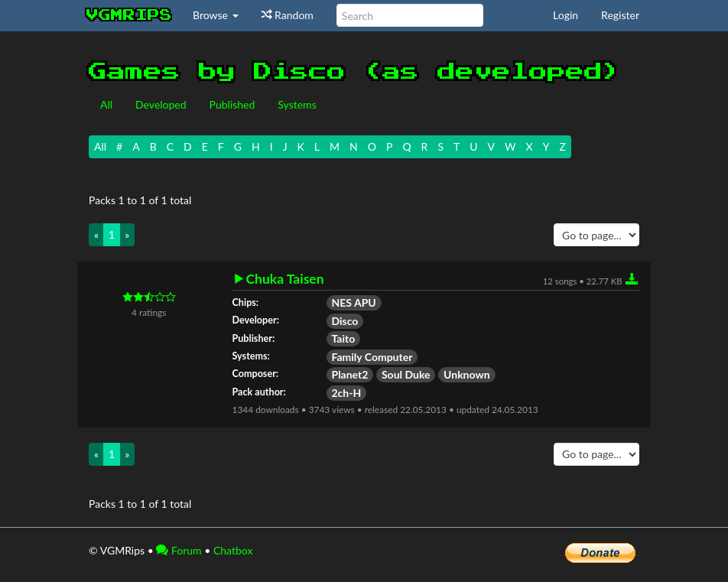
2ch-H (347, 393)
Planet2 (350, 374)
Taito (344, 338)
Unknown (467, 374)
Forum (179, 550)
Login (565, 15)
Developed (161, 104)
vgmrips (129, 15)
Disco (345, 321)
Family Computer (372, 357)
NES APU (354, 302)
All (106, 104)
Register (620, 15)
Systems (297, 104)
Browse (216, 15)
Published (232, 104)
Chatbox (233, 550)
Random (288, 15)
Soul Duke (406, 374)
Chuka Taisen (285, 279)
